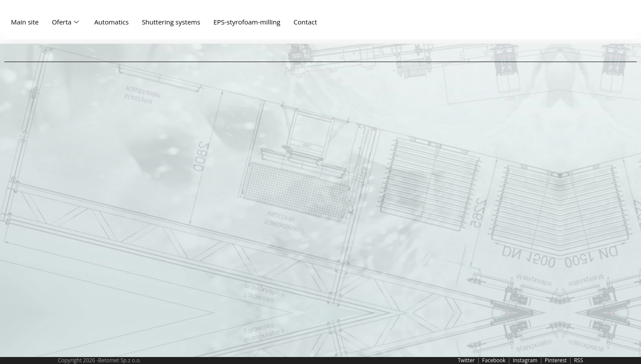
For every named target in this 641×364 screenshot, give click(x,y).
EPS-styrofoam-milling (247, 22)
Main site (25, 22)
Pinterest (556, 360)
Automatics (111, 22)
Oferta (66, 22)
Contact (305, 22)
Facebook (494, 360)
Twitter (466, 360)
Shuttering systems (171, 22)
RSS (579, 360)
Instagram (525, 360)
